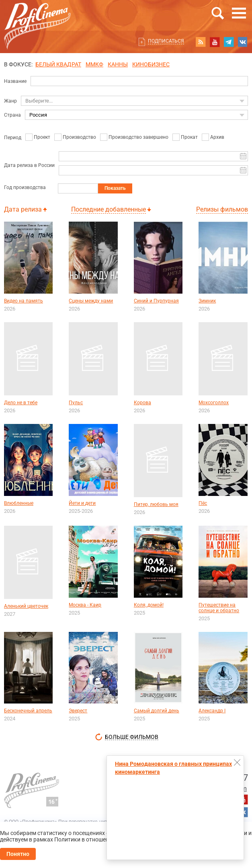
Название (15, 81)
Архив (217, 137)
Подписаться (166, 41)
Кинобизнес (151, 64)
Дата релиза (23, 209)
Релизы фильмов (222, 209)
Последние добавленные (109, 209)
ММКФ (94, 64)
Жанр (10, 101)
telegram (229, 42)
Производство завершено (138, 137)
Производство (79, 137)
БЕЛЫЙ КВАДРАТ (58, 64)
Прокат (189, 137)
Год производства (25, 187)
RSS (201, 42)
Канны (118, 64)
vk (243, 42)
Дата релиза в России (29, 165)
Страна (12, 115)
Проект (42, 137)
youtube (215, 42)
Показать (115, 188)
